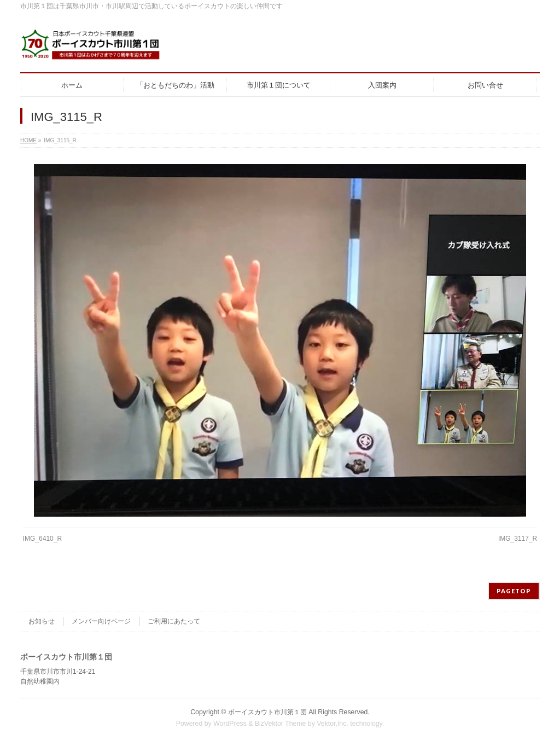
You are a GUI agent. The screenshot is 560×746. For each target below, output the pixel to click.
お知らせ (42, 621)
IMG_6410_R (42, 539)
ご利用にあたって (174, 621)
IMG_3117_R (518, 539)
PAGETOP (514, 591)
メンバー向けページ (101, 621)
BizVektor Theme (281, 724)
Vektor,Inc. (332, 724)
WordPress (230, 724)
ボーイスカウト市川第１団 (267, 712)
